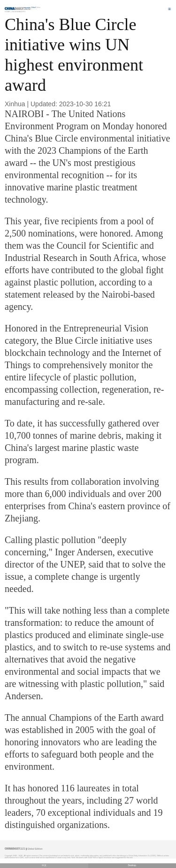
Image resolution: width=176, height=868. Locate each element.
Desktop (132, 865)
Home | (8, 12)
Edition (36, 8)
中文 (44, 865)
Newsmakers (19, 12)
